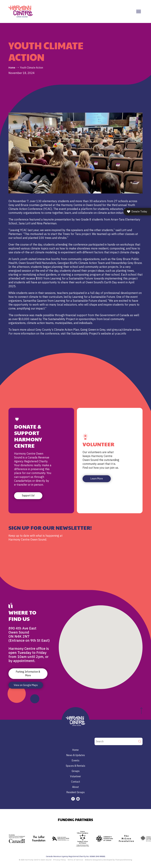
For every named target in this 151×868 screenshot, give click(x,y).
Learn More (97, 479)
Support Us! (28, 496)
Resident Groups (76, 792)
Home (12, 68)
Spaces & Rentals (75, 766)
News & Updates (76, 755)
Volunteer (75, 776)
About (75, 787)
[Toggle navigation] (139, 12)
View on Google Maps (26, 685)
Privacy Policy (59, 860)
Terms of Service (75, 860)
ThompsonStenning (124, 860)
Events (76, 760)
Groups (76, 771)
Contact (76, 782)
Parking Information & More (28, 674)
